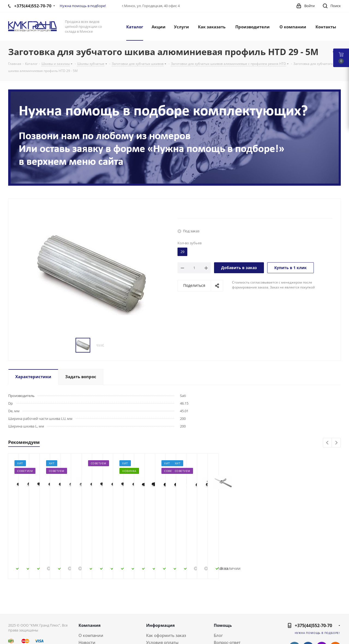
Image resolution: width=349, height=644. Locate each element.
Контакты (88, 611)
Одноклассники (335, 609)
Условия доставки (164, 611)
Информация (160, 587)
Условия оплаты (162, 604)
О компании (91, 597)
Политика (88, 618)
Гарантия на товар (165, 618)
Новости (87, 604)
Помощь (223, 587)
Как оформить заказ (166, 597)
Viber (335, 623)
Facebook (308, 609)
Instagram (322, 609)
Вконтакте (294, 609)
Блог (218, 597)
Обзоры (222, 618)
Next (336, 443)
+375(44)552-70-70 (313, 587)
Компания (90, 587)
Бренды (222, 611)
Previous (328, 443)
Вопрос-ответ (227, 604)
